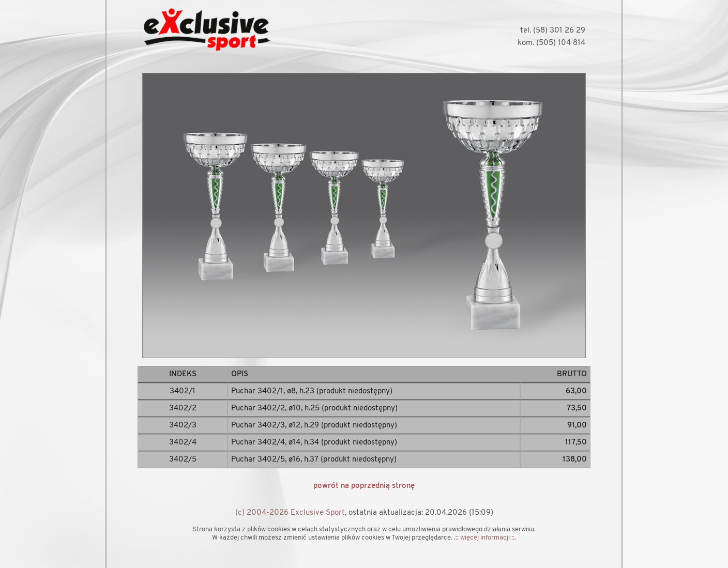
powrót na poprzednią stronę (364, 486)
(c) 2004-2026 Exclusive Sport (290, 513)
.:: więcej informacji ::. (485, 538)
